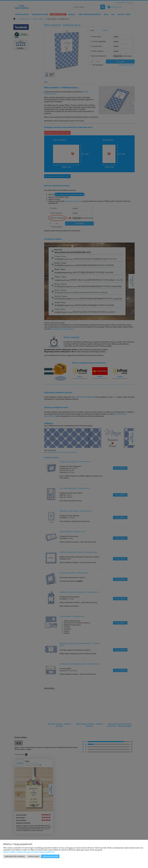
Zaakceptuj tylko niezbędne (15, 856)
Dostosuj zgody (34, 856)
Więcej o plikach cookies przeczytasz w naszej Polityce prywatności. (29, 852)
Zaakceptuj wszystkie (50, 856)
